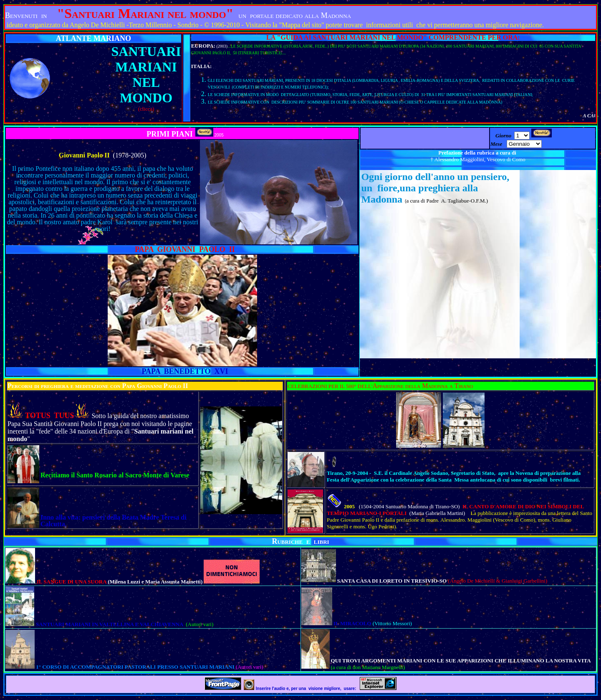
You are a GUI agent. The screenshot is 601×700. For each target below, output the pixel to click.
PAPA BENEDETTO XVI (185, 371)
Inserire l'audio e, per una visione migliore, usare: (307, 689)
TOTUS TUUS (49, 416)
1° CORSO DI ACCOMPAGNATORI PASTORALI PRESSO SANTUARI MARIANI (136, 667)
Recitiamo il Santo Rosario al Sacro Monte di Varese (115, 475)
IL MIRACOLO (353, 623)
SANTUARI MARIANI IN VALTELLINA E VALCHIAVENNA (110, 624)
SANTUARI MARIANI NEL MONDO (146, 75)
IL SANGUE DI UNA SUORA (72, 582)
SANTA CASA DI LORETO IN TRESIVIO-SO (393, 581)
